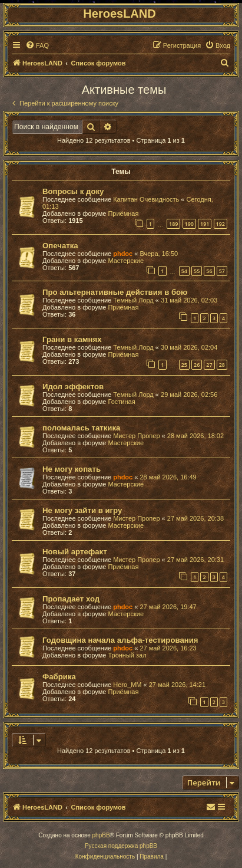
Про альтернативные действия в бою (115, 292)
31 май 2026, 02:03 (189, 300)
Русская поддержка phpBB (121, 846)
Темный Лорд (133, 300)
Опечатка (60, 246)
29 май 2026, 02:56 (189, 394)
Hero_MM (127, 685)
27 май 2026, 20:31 (195, 560)
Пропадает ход (71, 599)
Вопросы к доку (73, 191)
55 (197, 271)
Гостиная (121, 402)
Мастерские (126, 261)
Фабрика (59, 677)
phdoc (123, 254)
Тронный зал (127, 655)
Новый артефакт (75, 552)
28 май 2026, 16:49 (168, 477)
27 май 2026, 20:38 (195, 518)
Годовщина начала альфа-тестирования (120, 640)
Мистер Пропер (136, 436)
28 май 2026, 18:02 (195, 436)
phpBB (101, 835)
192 (221, 224)
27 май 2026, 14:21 (177, 685)
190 (189, 224)
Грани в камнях (72, 339)
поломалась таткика (81, 428)
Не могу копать (72, 469)
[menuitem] (37, 45)
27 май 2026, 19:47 (168, 607)
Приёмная (123, 213)
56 (209, 271)
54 (184, 271)
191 (205, 224)
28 (222, 365)
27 (209, 365)
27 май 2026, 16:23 (168, 648)
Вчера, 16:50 (159, 254)
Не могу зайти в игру (82, 510)
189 (173, 224)
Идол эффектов (73, 387)
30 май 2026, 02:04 (189, 347)
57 (222, 271)
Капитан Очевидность (146, 199)
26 (197, 365)
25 (184, 365)
